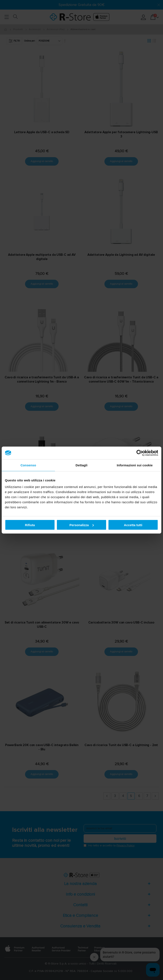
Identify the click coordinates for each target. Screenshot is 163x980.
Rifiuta (30, 525)
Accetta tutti (133, 525)
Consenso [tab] (28, 465)
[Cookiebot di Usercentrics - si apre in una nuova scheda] (140, 453)
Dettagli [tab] (81, 465)
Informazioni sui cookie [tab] (135, 465)
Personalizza (82, 525)
